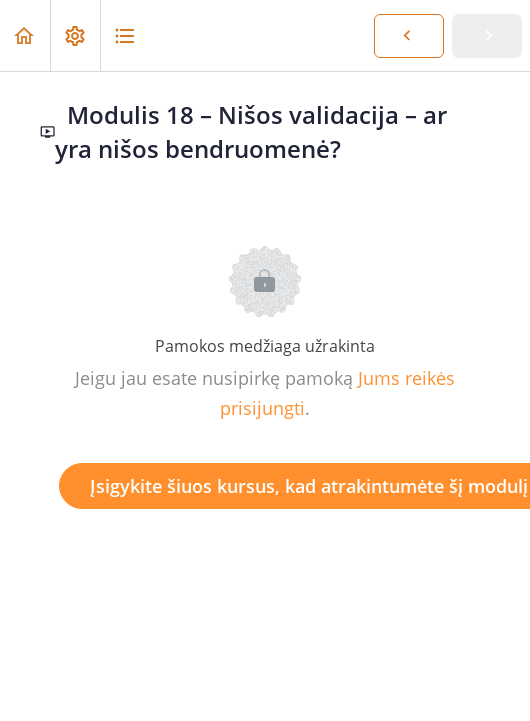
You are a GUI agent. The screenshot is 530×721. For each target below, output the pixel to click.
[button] (25, 35)
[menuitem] (75, 35)
